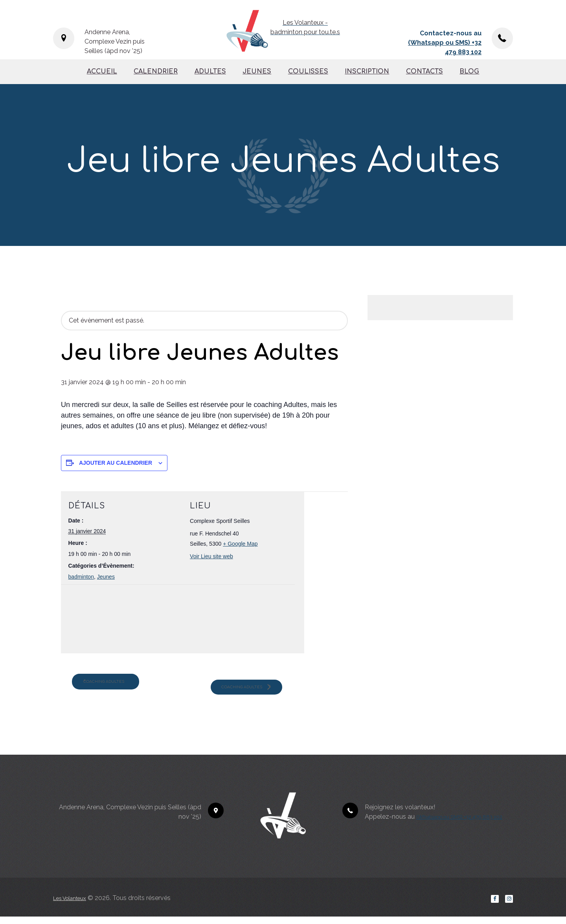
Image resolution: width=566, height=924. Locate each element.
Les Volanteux (74, 904)
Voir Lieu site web (211, 556)
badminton (81, 577)
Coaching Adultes (122, 685)
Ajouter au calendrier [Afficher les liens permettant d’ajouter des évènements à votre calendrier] (116, 463)
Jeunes (106, 577)
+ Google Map (240, 544)
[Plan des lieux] (110, 621)
